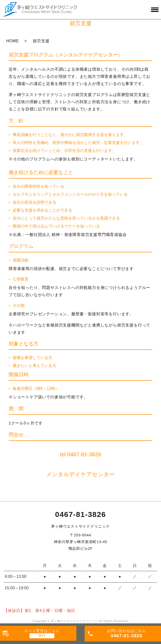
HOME (13, 41)
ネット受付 (42, 631)
